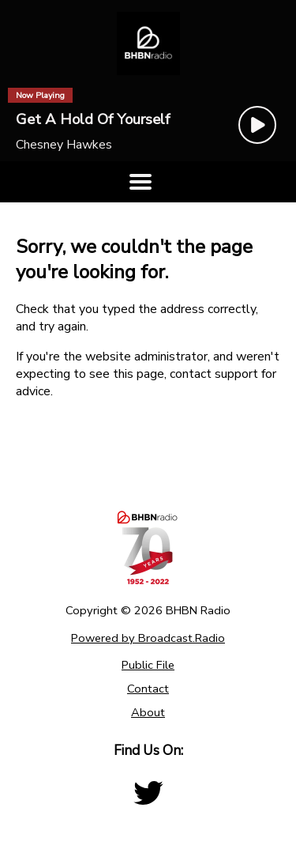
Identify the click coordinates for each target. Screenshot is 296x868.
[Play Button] (257, 125)
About (148, 712)
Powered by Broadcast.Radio (148, 638)
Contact (148, 689)
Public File (148, 665)
